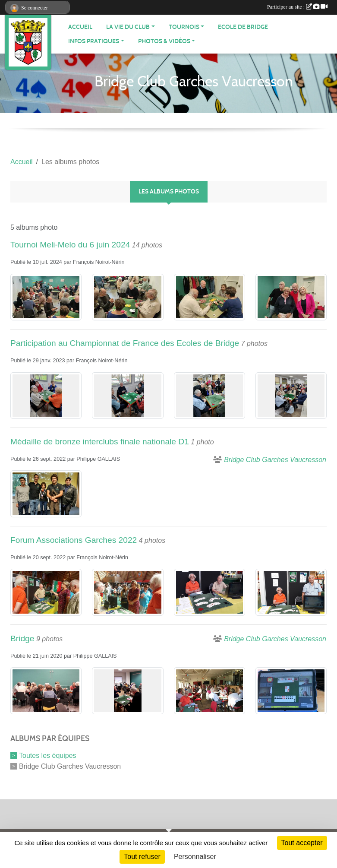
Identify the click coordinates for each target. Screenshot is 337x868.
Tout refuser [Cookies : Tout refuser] (142, 857)
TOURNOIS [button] (184, 27)
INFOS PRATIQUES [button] (94, 41)
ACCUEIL (80, 27)
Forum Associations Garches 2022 (74, 540)
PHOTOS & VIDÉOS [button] (164, 41)
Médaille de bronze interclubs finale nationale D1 (100, 442)
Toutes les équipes (48, 756)
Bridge (22, 638)
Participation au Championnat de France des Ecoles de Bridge (125, 343)
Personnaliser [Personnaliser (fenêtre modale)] (195, 857)
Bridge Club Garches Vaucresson (70, 766)
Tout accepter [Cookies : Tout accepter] (302, 843)
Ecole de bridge (243, 27)
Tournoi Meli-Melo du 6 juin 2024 (70, 245)
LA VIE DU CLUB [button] (128, 27)
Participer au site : (297, 7)
